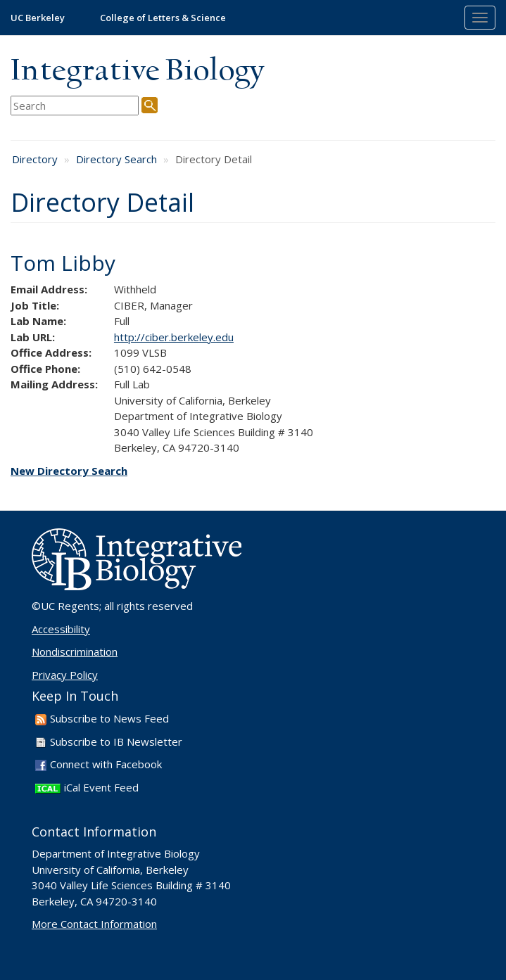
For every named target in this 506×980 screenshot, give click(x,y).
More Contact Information (94, 924)
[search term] (75, 106)
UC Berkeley (38, 18)
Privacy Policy (65, 675)
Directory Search (116, 159)
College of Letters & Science (163, 18)
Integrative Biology (137, 71)
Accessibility (61, 629)
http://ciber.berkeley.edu (174, 337)
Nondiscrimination (75, 651)
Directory (35, 159)
